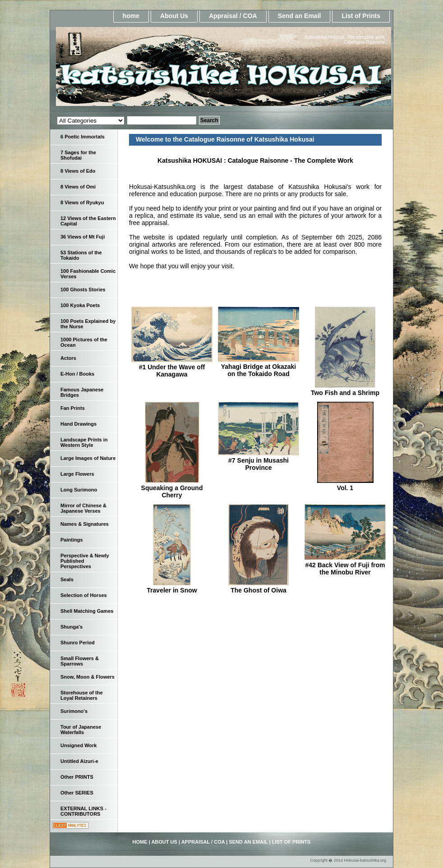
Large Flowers (77, 474)
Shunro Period (78, 643)
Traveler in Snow (172, 590)
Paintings (72, 540)
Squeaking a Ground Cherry (172, 491)
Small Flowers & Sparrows (80, 661)
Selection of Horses (84, 595)
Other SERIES (77, 793)
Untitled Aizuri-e (79, 761)
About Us (174, 16)
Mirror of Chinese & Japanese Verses (83, 508)
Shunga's (72, 627)
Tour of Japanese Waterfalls (81, 730)
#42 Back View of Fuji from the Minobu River (345, 569)
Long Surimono (79, 490)
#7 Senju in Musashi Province (258, 464)
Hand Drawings (78, 424)
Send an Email (300, 16)
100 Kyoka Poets (80, 305)
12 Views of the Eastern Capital (88, 221)
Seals (67, 579)
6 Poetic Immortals (83, 137)
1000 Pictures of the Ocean (84, 342)
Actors (68, 358)
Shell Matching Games (87, 611)
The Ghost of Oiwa (258, 590)
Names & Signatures (85, 524)
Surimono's (74, 711)
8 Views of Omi (78, 187)
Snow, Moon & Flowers (88, 677)
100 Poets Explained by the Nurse (88, 324)
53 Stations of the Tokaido (81, 255)
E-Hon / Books (77, 374)
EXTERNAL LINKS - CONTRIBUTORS (83, 811)
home (131, 16)
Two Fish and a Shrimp (345, 393)
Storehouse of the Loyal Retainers (82, 695)
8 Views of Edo (78, 171)
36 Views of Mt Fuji (83, 237)
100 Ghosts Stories (83, 289)
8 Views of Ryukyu (82, 202)
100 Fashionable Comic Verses (88, 274)
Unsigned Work (78, 745)
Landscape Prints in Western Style (84, 442)
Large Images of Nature (88, 458)
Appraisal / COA (233, 16)
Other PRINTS (77, 777)
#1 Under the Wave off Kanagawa (172, 371)
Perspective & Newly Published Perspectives (85, 561)
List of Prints (361, 16)
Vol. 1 (345, 488)
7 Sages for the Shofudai (78, 155)
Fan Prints (73, 408)
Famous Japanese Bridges (82, 392)
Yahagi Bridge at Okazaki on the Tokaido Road (259, 370)
